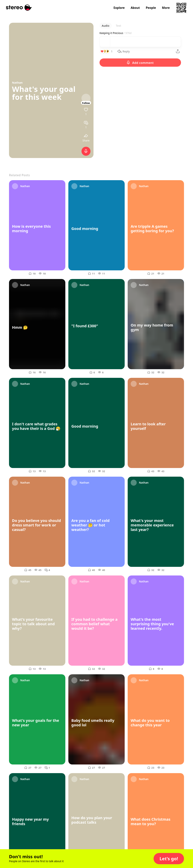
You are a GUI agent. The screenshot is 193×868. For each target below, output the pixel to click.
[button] (169, 859)
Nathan (17, 82)
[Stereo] (19, 8)
